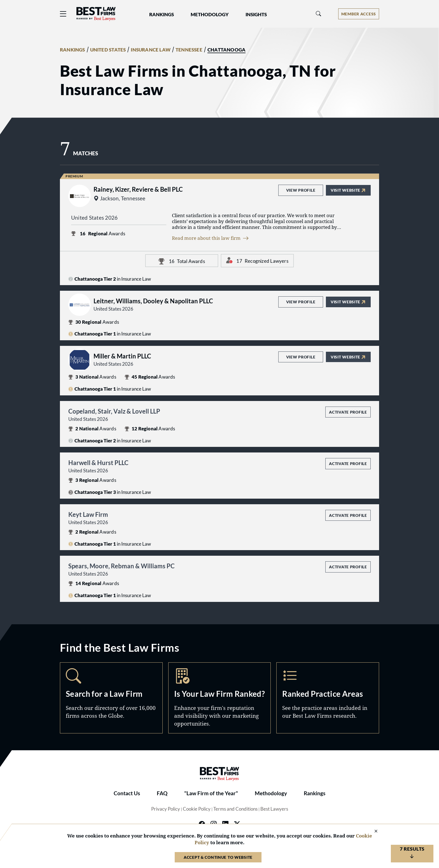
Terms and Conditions (235, 809)
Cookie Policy (197, 809)
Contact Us (127, 793)
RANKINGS (73, 50)
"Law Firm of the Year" (211, 793)
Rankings (315, 793)
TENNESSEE (189, 50)
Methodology (271, 793)
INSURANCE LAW (151, 50)
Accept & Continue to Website (218, 857)
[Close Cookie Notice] (372, 831)
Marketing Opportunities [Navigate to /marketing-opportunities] (220, 698)
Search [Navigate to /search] (111, 698)
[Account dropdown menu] (359, 14)
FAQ (162, 793)
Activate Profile (348, 412)
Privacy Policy (166, 809)
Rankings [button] (162, 15)
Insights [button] (256, 15)
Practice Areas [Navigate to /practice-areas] (328, 698)
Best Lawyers (274, 809)
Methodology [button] (210, 15)
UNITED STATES (108, 50)
